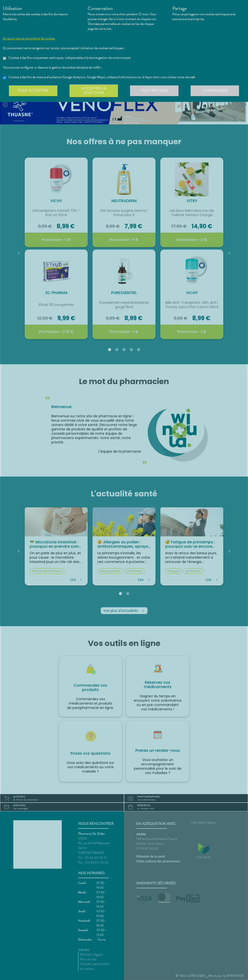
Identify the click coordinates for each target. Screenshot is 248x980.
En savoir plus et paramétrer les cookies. (29, 38)
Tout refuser (154, 91)
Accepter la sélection (94, 91)
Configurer (215, 91)
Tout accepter (33, 91)
